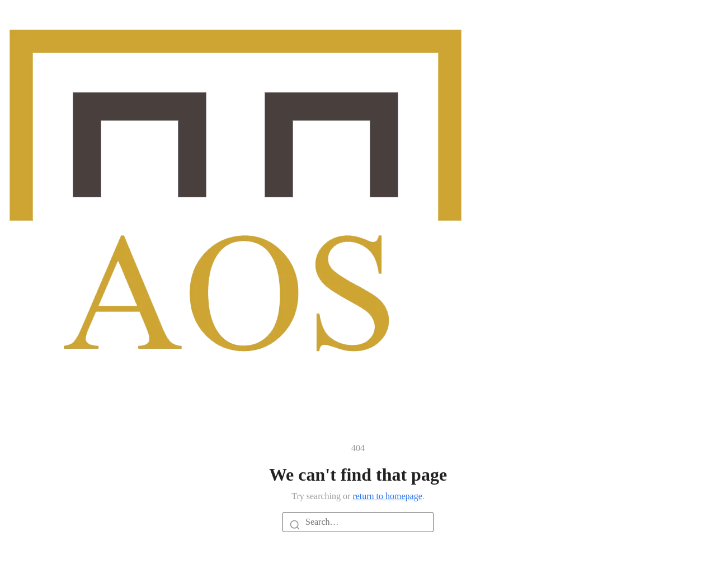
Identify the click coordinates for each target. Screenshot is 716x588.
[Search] (295, 524)
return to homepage (387, 496)
